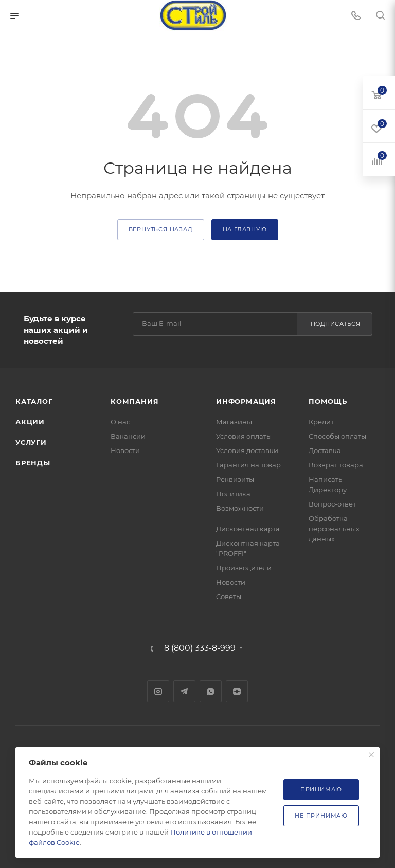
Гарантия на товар (248, 465)
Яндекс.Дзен (237, 691)
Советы (229, 596)
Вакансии (128, 436)
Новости (125, 450)
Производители (244, 568)
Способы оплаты (337, 436)
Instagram (158, 691)
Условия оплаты (244, 436)
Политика (233, 494)
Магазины (234, 422)
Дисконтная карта (248, 529)
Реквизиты (235, 479)
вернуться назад (161, 229)
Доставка (325, 450)
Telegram (184, 691)
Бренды (33, 463)
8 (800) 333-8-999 (200, 648)
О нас (120, 422)
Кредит (321, 422)
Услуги (31, 442)
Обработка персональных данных (334, 529)
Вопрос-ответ (332, 504)
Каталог (34, 401)
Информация (246, 401)
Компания (134, 401)
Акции (30, 422)
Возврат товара (336, 465)
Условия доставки (247, 450)
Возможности (240, 508)
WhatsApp (211, 691)
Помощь (328, 401)
